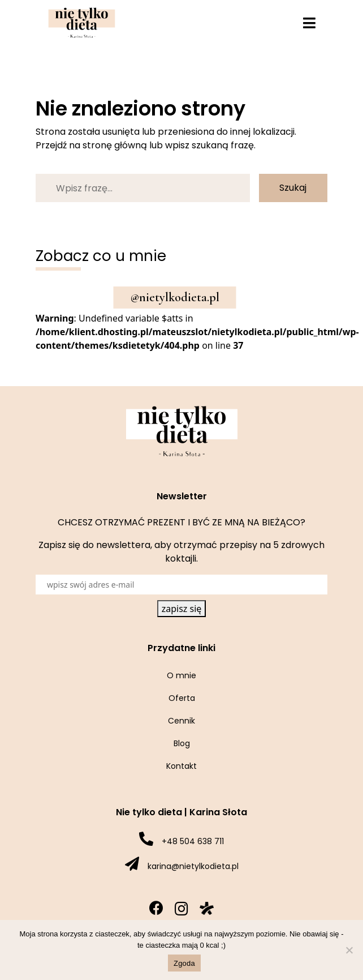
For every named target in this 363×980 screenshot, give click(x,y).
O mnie (181, 675)
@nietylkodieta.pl (175, 297)
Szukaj (293, 188)
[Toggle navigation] (309, 23)
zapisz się (182, 609)
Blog (182, 743)
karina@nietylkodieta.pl (193, 866)
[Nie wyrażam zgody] (349, 950)
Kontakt (181, 766)
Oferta (182, 698)
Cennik (181, 721)
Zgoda (184, 963)
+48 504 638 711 (193, 841)
